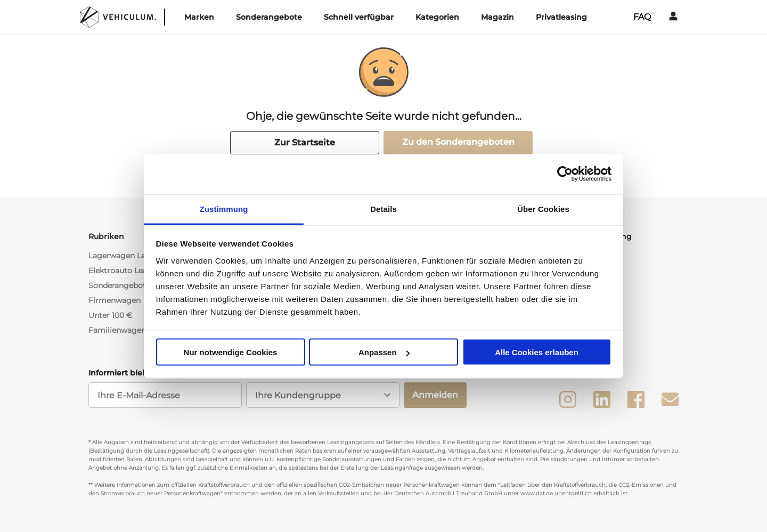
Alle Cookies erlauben (537, 352)
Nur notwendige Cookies (231, 352)
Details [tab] (383, 208)
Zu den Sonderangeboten (458, 142)
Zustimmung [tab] (224, 208)
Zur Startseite (305, 142)
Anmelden (435, 395)
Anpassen (384, 352)
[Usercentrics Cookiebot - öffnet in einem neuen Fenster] (565, 174)
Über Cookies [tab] (543, 208)
